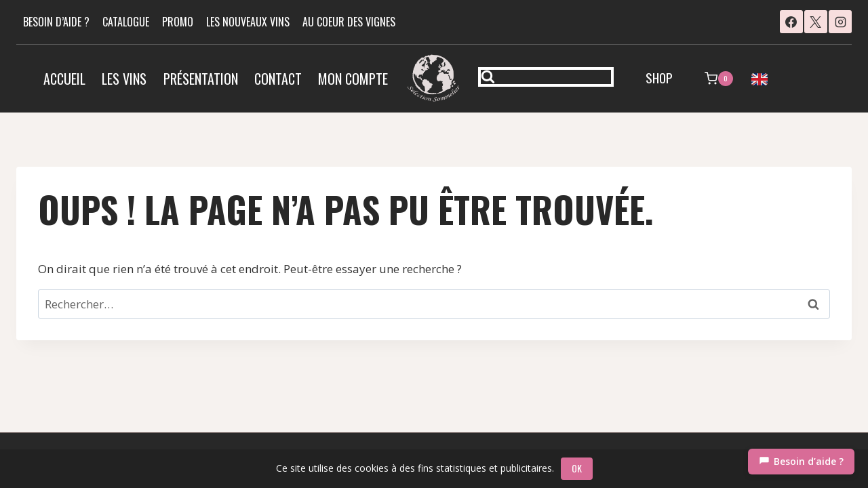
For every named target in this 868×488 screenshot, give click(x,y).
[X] (816, 22)
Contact (278, 79)
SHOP (659, 77)
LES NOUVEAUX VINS (248, 22)
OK (577, 468)
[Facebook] (791, 22)
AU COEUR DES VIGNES (349, 22)
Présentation (201, 79)
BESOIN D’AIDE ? (56, 22)
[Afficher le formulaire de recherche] (546, 77)
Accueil (64, 79)
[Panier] (719, 79)
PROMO (178, 22)
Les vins (124, 79)
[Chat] (801, 462)
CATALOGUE (126, 22)
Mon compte (353, 79)
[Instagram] (840, 22)
